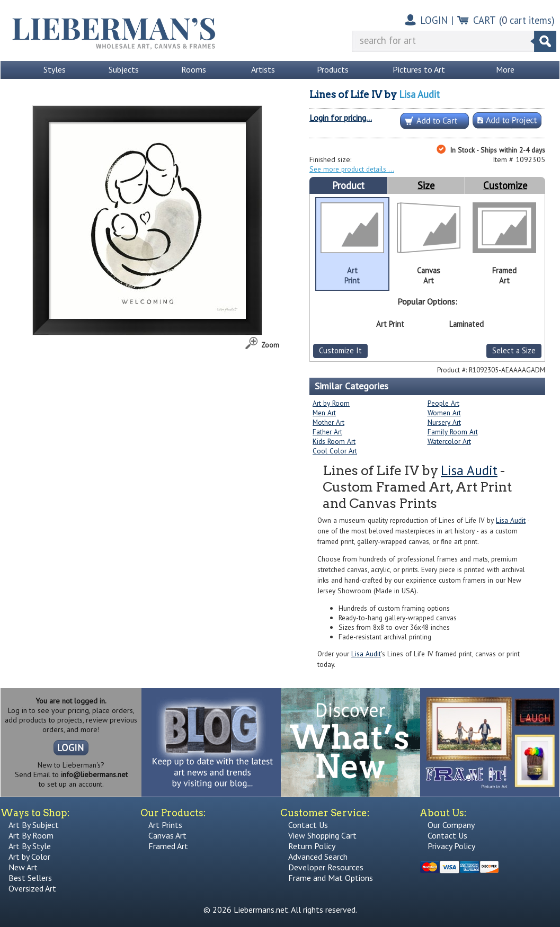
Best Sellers (30, 878)
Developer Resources (326, 867)
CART (485, 20)
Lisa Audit (419, 94)
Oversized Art (32, 888)
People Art (443, 403)
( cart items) (527, 20)
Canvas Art (167, 835)
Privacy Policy (451, 846)
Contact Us (308, 825)
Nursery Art (444, 422)
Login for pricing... (341, 118)
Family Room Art (453, 432)
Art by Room (331, 403)
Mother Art (328, 422)
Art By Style (30, 846)
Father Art (327, 432)
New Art (23, 867)
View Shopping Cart (322, 835)
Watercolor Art (449, 441)
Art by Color (29, 857)
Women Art (444, 413)
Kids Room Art (334, 441)
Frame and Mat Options (331, 878)
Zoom (270, 345)
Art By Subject (34, 825)
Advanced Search (318, 857)
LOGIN (434, 20)
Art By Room (31, 835)
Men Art (324, 413)
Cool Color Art (335, 451)
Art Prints (165, 825)
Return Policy (312, 846)
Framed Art (168, 846)
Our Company (451, 825)
